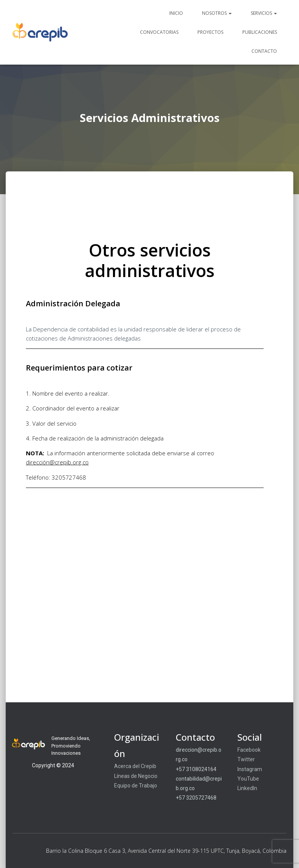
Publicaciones (260, 32)
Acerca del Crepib (135, 766)
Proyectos (210, 32)
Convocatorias (159, 32)
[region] (149, 766)
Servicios (264, 13)
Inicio (176, 13)
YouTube (248, 779)
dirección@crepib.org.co (57, 462)
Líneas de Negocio (136, 776)
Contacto (264, 51)
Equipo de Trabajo (136, 786)
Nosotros (217, 13)
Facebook (249, 750)
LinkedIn (247, 788)
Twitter (246, 759)
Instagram (250, 769)
